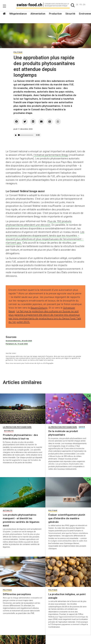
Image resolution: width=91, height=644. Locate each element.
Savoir (82, 427)
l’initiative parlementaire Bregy (51, 155)
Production (55, 14)
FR (81, 5)
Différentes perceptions (17, 594)
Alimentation (38, 14)
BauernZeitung (39, 308)
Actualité (9, 431)
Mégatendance (18, 14)
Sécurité (70, 14)
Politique (18, 52)
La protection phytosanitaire (17, 427)
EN (84, 5)
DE (77, 5)
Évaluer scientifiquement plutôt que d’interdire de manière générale (67, 518)
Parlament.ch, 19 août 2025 (17, 344)
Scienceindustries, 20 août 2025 (19, 341)
